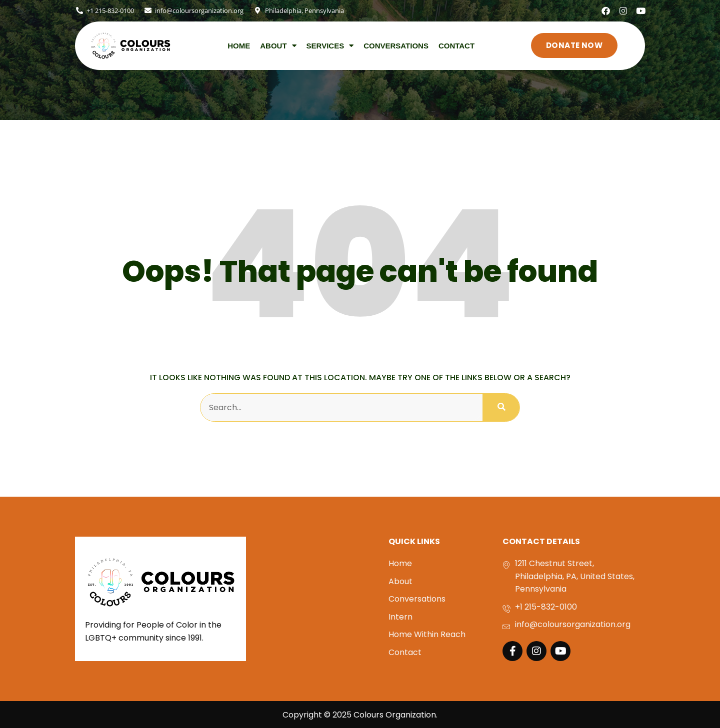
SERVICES (330, 45)
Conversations (396, 45)
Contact (456, 45)
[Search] (501, 407)
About (278, 45)
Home (239, 45)
